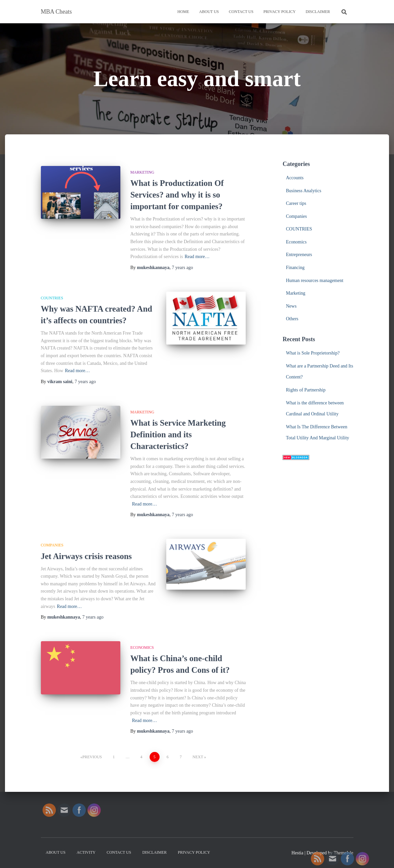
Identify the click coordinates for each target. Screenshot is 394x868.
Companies (52, 545)
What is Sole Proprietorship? (313, 353)
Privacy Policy (279, 12)
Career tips (296, 203)
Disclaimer (318, 12)
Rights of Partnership (306, 390)
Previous (92, 757)
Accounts (295, 178)
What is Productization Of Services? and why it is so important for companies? (177, 195)
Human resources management (315, 281)
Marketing (142, 172)
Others (292, 319)
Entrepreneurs (299, 255)
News (291, 306)
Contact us (241, 12)
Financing (295, 268)
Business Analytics (304, 191)
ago (183, 268)
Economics (142, 648)
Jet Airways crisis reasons (86, 556)
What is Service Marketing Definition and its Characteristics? (178, 434)
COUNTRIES (52, 298)
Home (183, 12)
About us (209, 12)
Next (198, 757)
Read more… (197, 257)
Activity (86, 852)
